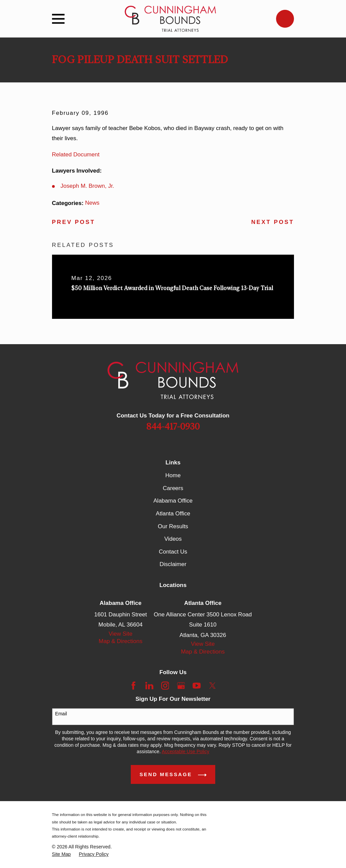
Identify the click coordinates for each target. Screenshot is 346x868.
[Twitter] (213, 686)
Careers (173, 488)
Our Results (173, 526)
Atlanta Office (173, 514)
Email (61, 714)
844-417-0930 (173, 427)
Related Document (76, 155)
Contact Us (173, 552)
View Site (120, 634)
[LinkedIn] (149, 686)
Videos (173, 539)
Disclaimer (173, 564)
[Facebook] (133, 686)
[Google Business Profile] (181, 686)
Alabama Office (173, 501)
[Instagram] (165, 686)
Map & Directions (120, 641)
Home (173, 475)
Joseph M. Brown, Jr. (87, 186)
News (92, 203)
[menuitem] (61, 854)
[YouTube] (197, 686)
